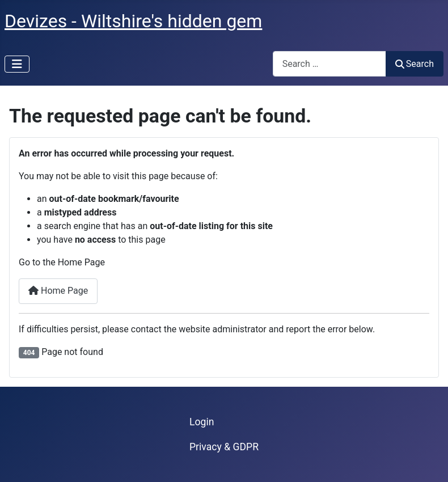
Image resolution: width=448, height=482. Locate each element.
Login (202, 422)
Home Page (58, 291)
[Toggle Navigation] (17, 64)
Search (415, 64)
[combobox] (329, 64)
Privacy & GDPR (224, 447)
